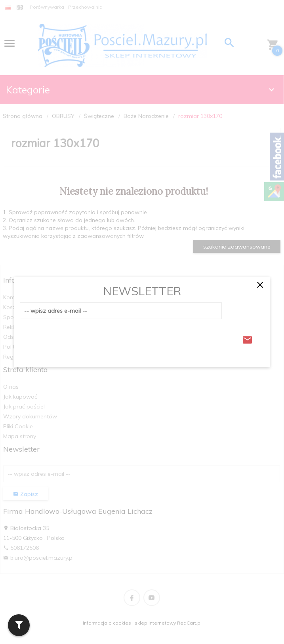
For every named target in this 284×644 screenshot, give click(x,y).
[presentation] (80, 338)
